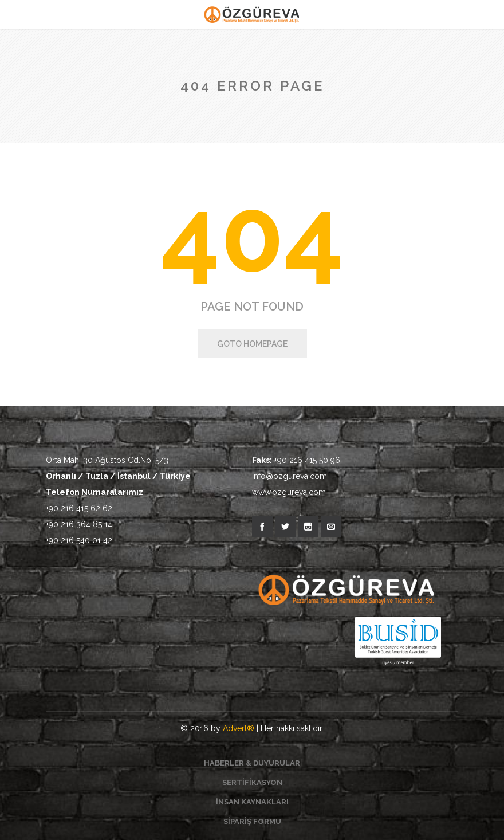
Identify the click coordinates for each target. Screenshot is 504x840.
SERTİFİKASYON (252, 782)
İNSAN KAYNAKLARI (252, 802)
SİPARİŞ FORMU (252, 821)
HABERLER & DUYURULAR (252, 763)
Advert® (239, 728)
